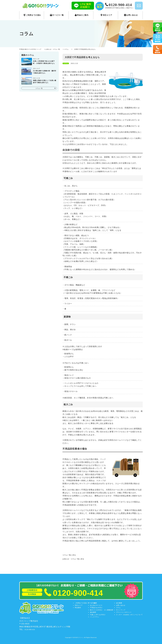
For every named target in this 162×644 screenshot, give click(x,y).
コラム (118, 608)
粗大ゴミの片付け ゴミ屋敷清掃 (102, 610)
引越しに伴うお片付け (98, 615)
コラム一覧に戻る (69, 555)
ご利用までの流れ (81, 603)
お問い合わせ (121, 605)
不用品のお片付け (96, 608)
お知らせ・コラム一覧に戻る (73, 559)
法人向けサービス (96, 605)
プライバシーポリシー (124, 612)
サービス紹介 (92, 603)
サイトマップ (121, 610)
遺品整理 (93, 612)
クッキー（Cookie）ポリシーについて (129, 615)
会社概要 (119, 603)
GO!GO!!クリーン (78, 637)
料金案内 (78, 608)
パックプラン (95, 617)
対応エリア (79, 605)
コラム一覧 (39, 88)
